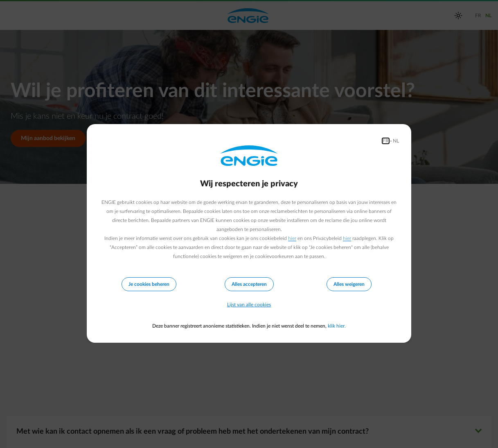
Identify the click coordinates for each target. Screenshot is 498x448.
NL (396, 141)
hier (292, 238)
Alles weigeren (349, 284)
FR (386, 141)
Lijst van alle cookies (249, 305)
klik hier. (337, 326)
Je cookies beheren (149, 284)
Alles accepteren (249, 284)
